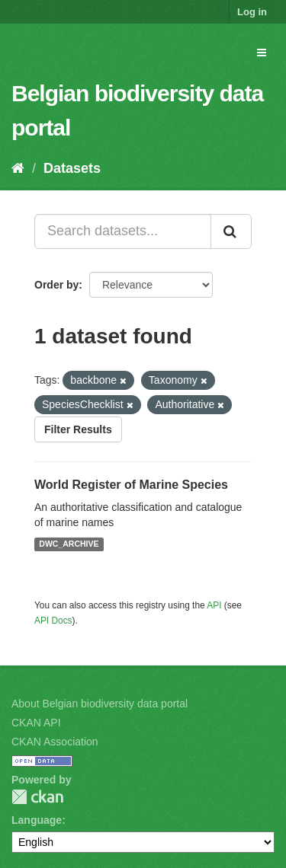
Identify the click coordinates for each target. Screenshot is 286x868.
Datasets (72, 168)
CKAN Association (55, 742)
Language (37, 820)
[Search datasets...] (123, 231)
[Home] (18, 168)
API (214, 605)
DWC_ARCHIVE (69, 544)
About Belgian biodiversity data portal (100, 704)
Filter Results (78, 429)
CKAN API (36, 723)
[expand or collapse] (262, 53)
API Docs (53, 621)
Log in (252, 12)
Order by (56, 285)
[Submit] (231, 231)
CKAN (37, 797)
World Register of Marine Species (131, 485)
